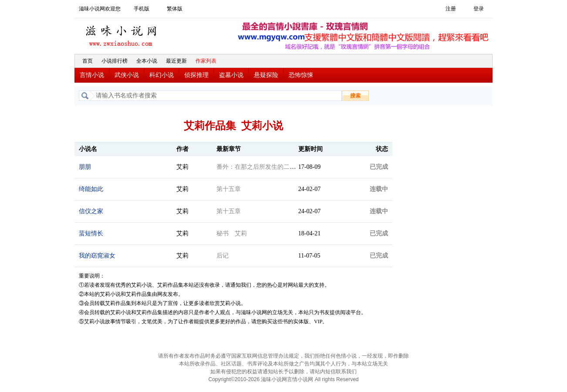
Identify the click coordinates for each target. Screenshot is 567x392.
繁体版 (175, 9)
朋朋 (85, 167)
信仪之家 (91, 211)
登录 (479, 9)
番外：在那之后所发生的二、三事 (262, 167)
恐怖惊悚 (301, 75)
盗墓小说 (231, 75)
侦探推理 (196, 75)
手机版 (142, 9)
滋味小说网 (122, 34)
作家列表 (206, 61)
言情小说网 (300, 379)
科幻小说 (162, 75)
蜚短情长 (91, 233)
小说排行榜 (115, 61)
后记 (223, 256)
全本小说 (147, 61)
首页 (88, 61)
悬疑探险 (266, 75)
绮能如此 (91, 189)
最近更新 (176, 61)
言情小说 (92, 75)
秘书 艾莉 (232, 233)
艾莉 (182, 167)
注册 (451, 9)
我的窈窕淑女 (97, 256)
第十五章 (229, 189)
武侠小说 (127, 75)
